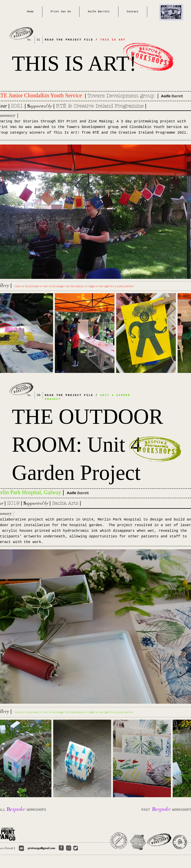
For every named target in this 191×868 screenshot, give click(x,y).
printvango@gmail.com (41, 848)
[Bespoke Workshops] (159, 840)
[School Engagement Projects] (138, 842)
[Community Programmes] (118, 841)
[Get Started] (22, 848)
